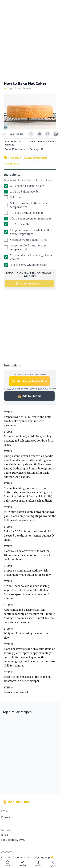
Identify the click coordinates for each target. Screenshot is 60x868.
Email (5, 835)
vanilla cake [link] (12, 164)
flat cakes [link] (15, 158)
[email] (48, 134)
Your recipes (17, 134)
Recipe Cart (19, 802)
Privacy (6, 817)
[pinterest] (39, 134)
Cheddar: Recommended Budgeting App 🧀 (28, 857)
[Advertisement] (30, 40)
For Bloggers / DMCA (14, 840)
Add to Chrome (29, 396)
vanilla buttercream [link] (36, 158)
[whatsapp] (56, 134)
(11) (12, 88)
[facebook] (31, 134)
